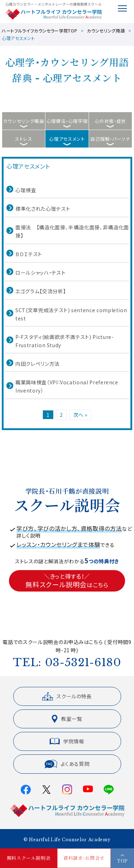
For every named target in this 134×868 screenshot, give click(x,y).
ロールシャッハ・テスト (40, 273)
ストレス (24, 139)
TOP (122, 861)
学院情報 (67, 741)
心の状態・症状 (111, 121)
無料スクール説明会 (29, 858)
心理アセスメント (67, 139)
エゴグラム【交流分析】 (41, 291)
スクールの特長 (67, 696)
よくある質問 (67, 764)
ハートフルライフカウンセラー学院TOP (39, 31)
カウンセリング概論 (24, 121)
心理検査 (26, 190)
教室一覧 (67, 719)
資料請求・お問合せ (84, 858)
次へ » (81, 415)
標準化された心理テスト (43, 209)
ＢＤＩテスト (29, 254)
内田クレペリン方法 (38, 364)
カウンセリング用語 (106, 31)
